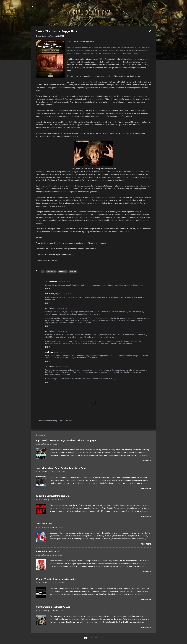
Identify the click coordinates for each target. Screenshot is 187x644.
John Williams (51, 282)
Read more (146, 461)
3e (43, 272)
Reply (48, 289)
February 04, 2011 (62, 308)
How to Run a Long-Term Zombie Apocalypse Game (61, 468)
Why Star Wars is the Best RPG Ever (53, 607)
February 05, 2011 (60, 352)
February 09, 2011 (62, 367)
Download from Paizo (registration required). (55, 255)
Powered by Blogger (94, 638)
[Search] (155, 6)
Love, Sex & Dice (44, 524)
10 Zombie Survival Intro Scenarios (53, 496)
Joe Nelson (51, 272)
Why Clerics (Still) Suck (47, 551)
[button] (150, 32)
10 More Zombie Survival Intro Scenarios (56, 579)
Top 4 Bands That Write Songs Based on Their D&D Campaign (66, 440)
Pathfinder (63, 272)
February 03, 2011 (64, 282)
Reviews (73, 272)
